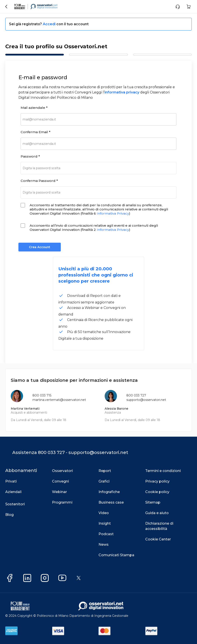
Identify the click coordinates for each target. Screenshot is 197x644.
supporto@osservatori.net (146, 400)
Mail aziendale (34, 108)
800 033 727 (136, 395)
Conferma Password (39, 181)
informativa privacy (122, 92)
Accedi (50, 24)
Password (30, 156)
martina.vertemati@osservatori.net (59, 400)
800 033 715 (42, 395)
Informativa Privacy (113, 213)
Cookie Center (158, 539)
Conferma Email (36, 132)
